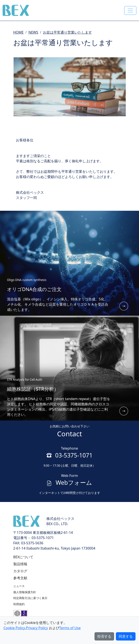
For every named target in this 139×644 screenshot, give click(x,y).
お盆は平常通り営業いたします (67, 32)
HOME (19, 32)
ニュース (19, 586)
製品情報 (20, 564)
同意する (126, 636)
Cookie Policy (14, 628)
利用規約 (19, 604)
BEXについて (23, 557)
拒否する (104, 636)
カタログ (20, 571)
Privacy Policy (37, 628)
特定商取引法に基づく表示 (30, 598)
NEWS (33, 32)
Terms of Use (70, 628)
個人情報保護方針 (25, 592)
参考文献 (20, 578)
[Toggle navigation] (130, 10)
